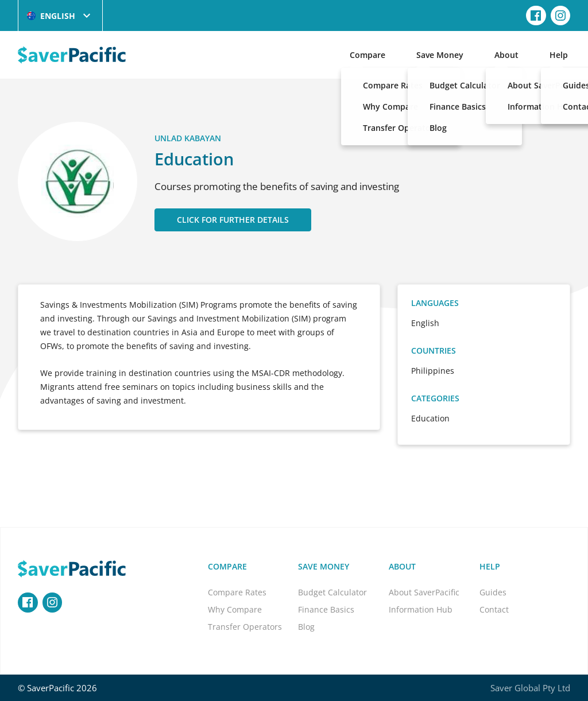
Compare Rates (237, 592)
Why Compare (235, 609)
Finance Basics (326, 609)
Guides (493, 592)
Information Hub (421, 609)
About (506, 55)
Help (559, 55)
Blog (306, 627)
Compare (367, 55)
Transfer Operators (245, 627)
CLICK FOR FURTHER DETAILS (233, 220)
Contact (494, 609)
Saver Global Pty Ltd (530, 688)
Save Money (440, 55)
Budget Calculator (332, 592)
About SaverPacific (424, 592)
